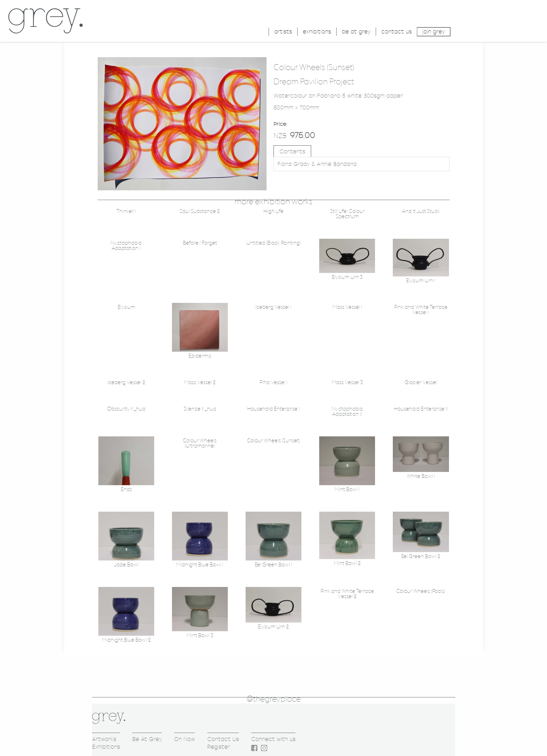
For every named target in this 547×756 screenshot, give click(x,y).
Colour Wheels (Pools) (421, 591)
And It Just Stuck (421, 211)
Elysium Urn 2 (273, 627)
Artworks (104, 739)
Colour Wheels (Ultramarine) (200, 443)
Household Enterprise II (421, 409)
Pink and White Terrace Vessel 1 (421, 310)
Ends (126, 490)
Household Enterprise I (273, 409)
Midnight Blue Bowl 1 (200, 565)
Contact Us (223, 739)
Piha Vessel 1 (273, 383)
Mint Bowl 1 (347, 490)
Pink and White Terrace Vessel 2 (347, 594)
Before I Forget (200, 243)
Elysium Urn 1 (421, 281)
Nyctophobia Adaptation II (347, 412)
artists (283, 32)
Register (219, 747)
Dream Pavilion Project (314, 82)
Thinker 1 (126, 211)
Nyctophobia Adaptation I (126, 246)
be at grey (356, 32)
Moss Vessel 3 (347, 383)
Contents (292, 151)
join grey (434, 32)
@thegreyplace (274, 699)
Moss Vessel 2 (200, 383)
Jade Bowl (126, 565)
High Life (273, 211)
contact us (396, 32)
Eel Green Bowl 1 (273, 565)
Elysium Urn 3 (347, 277)
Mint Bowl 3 (200, 636)
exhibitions (317, 32)
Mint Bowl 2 (347, 563)
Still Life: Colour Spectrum (347, 214)
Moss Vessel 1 (347, 307)
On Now (185, 739)
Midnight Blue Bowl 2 (126, 640)
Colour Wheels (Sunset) (273, 441)
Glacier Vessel (421, 383)
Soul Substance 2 (200, 211)
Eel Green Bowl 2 (421, 556)
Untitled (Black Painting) (273, 243)
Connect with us (273, 739)
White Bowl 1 (421, 476)
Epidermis (200, 356)
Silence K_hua (200, 409)
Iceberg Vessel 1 (273, 307)
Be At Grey (147, 739)
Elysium (126, 307)
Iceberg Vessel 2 (126, 383)
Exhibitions (106, 747)
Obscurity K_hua (126, 409)
